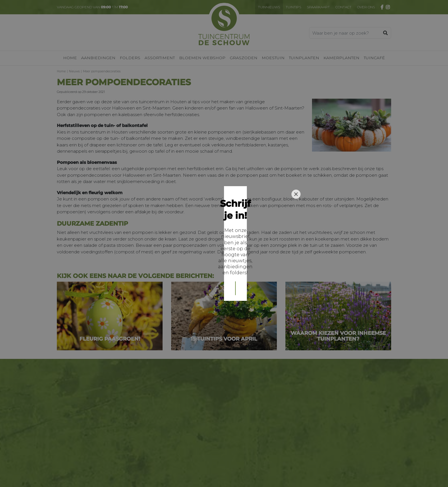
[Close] (296, 203)
